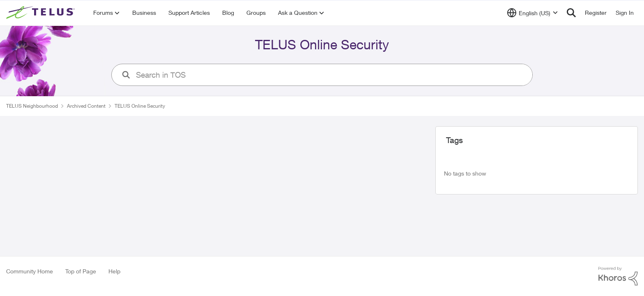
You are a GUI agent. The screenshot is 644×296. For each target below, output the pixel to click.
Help (114, 271)
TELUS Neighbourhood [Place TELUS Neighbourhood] (32, 106)
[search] (331, 75)
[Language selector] (532, 13)
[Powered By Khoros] (618, 276)
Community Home (30, 271)
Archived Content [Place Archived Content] (86, 106)
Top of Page (81, 271)
